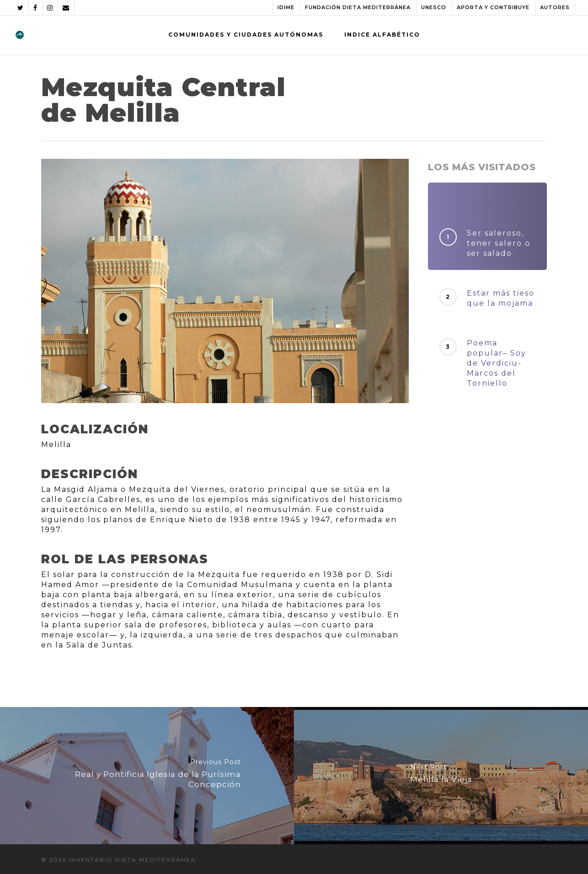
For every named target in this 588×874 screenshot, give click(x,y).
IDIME (286, 7)
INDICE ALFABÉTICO (382, 35)
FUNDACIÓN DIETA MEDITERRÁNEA (358, 7)
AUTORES (555, 7)
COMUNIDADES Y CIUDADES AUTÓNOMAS (246, 35)
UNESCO (434, 7)
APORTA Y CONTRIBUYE (493, 7)
